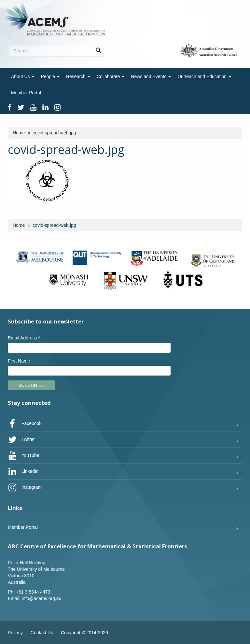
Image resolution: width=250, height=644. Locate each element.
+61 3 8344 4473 (33, 592)
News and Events (151, 76)
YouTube (24, 456)
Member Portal (26, 93)
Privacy (15, 633)
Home (19, 133)
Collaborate (111, 76)
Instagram (25, 487)
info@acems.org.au (42, 598)
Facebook (25, 424)
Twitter (21, 440)
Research (78, 76)
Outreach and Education (204, 76)
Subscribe (31, 385)
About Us (23, 76)
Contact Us (42, 633)
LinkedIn (23, 472)
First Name (19, 361)
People (50, 76)
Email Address (24, 338)
